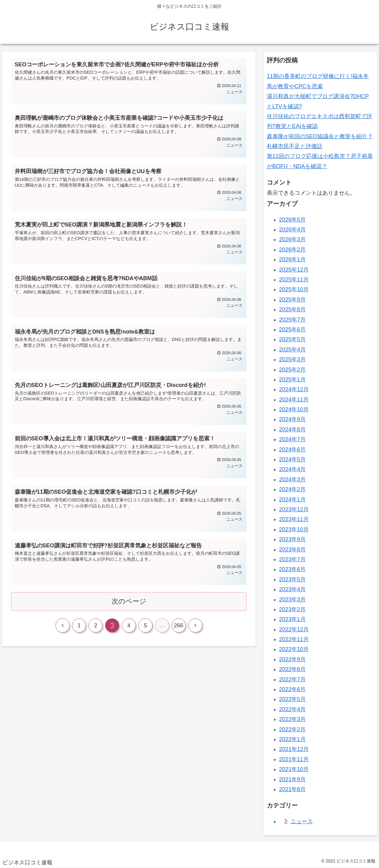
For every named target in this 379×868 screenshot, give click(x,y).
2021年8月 (292, 789)
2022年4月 (292, 709)
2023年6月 (292, 569)
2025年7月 (292, 320)
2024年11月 (294, 400)
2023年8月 (292, 550)
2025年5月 (292, 339)
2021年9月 (292, 779)
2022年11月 (294, 639)
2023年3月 (292, 600)
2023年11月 (294, 519)
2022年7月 (292, 679)
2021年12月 (294, 749)
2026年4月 (292, 230)
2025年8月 (292, 309)
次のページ (129, 602)
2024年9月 (292, 419)
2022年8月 (292, 669)
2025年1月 (292, 380)
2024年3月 (292, 480)
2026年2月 (292, 250)
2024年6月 (292, 450)
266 (179, 626)
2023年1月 (292, 619)
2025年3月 (292, 359)
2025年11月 (294, 280)
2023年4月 (292, 589)
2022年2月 (292, 729)
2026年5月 (292, 220)
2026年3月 (292, 239)
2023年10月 (294, 530)
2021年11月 (294, 759)
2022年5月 (292, 699)
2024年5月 (292, 459)
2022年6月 (292, 689)
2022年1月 (292, 739)
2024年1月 (292, 500)
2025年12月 (294, 270)
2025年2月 (292, 370)
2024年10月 (294, 409)
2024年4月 (292, 469)
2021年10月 (294, 769)
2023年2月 (292, 609)
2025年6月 (292, 330)
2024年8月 (292, 430)
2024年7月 (292, 439)
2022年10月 (294, 649)
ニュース (302, 821)
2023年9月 (292, 539)
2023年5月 (292, 579)
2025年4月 (292, 350)
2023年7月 (292, 559)
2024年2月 (292, 489)
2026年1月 (292, 260)
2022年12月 (294, 629)
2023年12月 (294, 509)
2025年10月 (294, 289)
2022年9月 (292, 659)
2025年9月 (292, 300)
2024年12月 (294, 389)
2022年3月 (292, 719)
